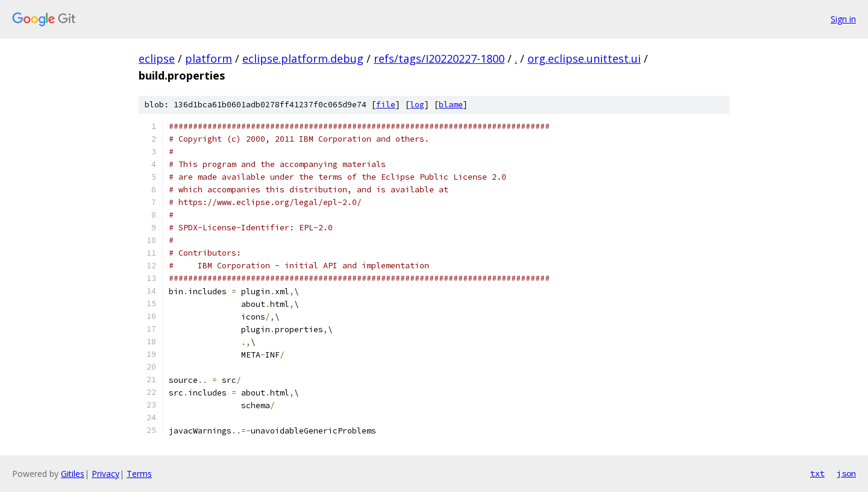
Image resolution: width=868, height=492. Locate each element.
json (846, 473)
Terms (139, 474)
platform (209, 58)
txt (817, 473)
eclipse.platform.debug (303, 58)
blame (451, 105)
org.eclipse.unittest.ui (584, 58)
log (417, 105)
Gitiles (73, 474)
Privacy (105, 474)
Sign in (843, 19)
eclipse (157, 58)
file (386, 105)
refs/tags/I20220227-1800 (439, 58)
